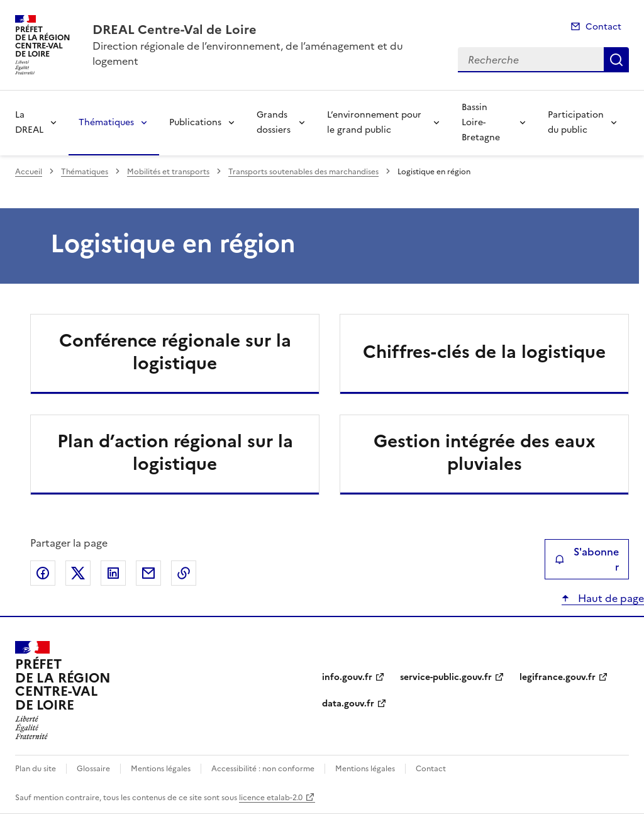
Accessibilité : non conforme (263, 769)
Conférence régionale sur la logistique (175, 352)
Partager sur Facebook (43, 573)
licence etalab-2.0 (271, 798)
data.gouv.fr (348, 704)
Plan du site (36, 769)
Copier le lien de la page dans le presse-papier (184, 573)
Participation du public (576, 122)
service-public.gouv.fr (446, 677)
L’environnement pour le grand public (374, 122)
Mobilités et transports (168, 172)
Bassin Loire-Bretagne (481, 122)
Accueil (29, 172)
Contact (603, 27)
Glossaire (93, 769)
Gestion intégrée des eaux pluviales (485, 452)
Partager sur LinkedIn (113, 573)
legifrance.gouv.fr (558, 677)
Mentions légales (161, 769)
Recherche (616, 60)
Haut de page (610, 598)
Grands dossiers (274, 122)
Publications (195, 122)
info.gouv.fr (347, 677)
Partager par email (148, 573)
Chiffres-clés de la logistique (484, 352)
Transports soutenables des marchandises (303, 172)
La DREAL (29, 122)
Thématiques (106, 122)
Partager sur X (78, 573)
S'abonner (587, 559)
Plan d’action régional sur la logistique (175, 452)
